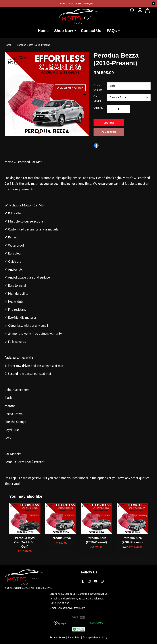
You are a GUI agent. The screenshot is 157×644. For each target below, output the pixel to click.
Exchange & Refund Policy (95, 637)
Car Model (97, 99)
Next (85, 95)
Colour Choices (98, 87)
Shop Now (65, 31)
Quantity (98, 108)
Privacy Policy (74, 637)
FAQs (113, 31)
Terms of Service (58, 637)
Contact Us (91, 31)
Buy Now (109, 123)
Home (43, 31)
